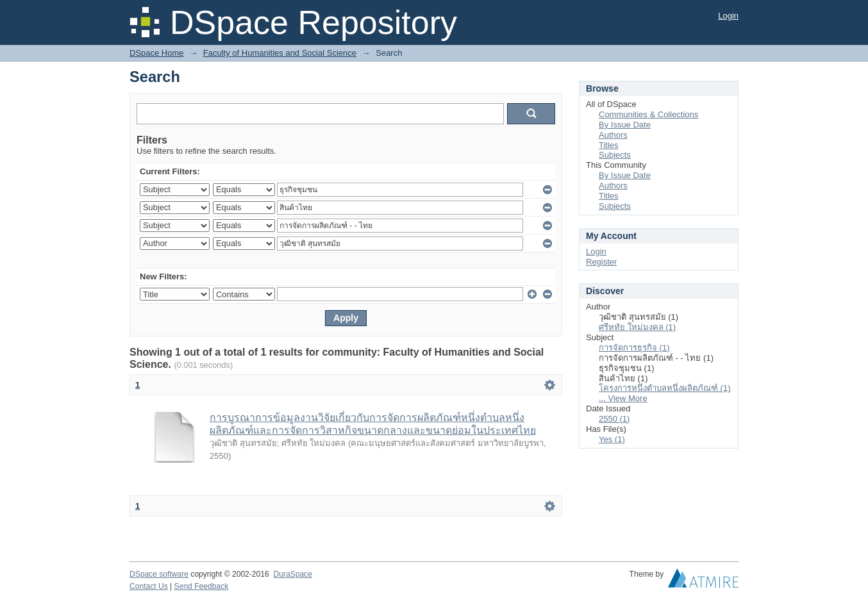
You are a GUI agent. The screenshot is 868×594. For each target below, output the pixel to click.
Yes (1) (612, 439)
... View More (623, 398)
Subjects (615, 155)
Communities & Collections (648, 114)
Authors (613, 135)
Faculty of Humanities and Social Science (280, 53)
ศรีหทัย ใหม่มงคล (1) (637, 327)
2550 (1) (614, 419)
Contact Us (149, 586)
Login (728, 16)
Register (601, 262)
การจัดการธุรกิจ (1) (634, 348)
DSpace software (159, 574)
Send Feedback (202, 586)
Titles (609, 145)
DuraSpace (292, 574)
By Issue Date (625, 125)
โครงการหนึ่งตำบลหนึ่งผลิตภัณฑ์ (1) (665, 388)
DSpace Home (157, 53)
